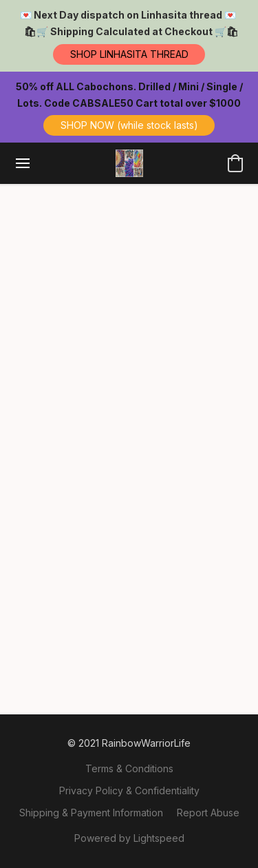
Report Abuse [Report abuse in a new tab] (208, 813)
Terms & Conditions (129, 768)
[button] (129, 54)
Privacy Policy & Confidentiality (129, 790)
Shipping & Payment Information (91, 813)
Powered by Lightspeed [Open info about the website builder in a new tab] (129, 838)
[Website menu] (23, 163)
